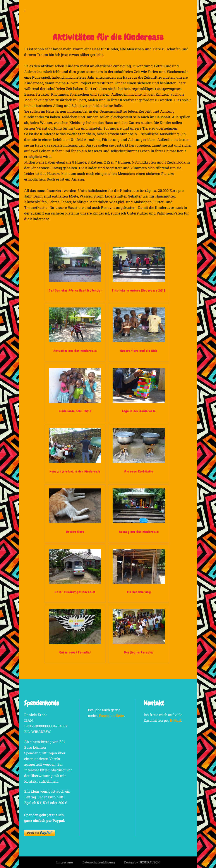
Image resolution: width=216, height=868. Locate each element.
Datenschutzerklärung (99, 862)
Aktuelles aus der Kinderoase (75, 351)
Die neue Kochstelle (139, 471)
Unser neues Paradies (75, 652)
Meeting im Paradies (139, 652)
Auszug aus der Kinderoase (139, 532)
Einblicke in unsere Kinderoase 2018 (139, 290)
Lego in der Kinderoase (139, 411)
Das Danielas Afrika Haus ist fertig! (75, 290)
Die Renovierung (139, 592)
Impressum (65, 862)
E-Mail (175, 720)
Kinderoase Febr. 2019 (75, 411)
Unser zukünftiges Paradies (75, 592)
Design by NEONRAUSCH (142, 862)
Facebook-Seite (111, 715)
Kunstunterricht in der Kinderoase (75, 471)
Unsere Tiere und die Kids (139, 351)
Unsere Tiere (75, 532)
